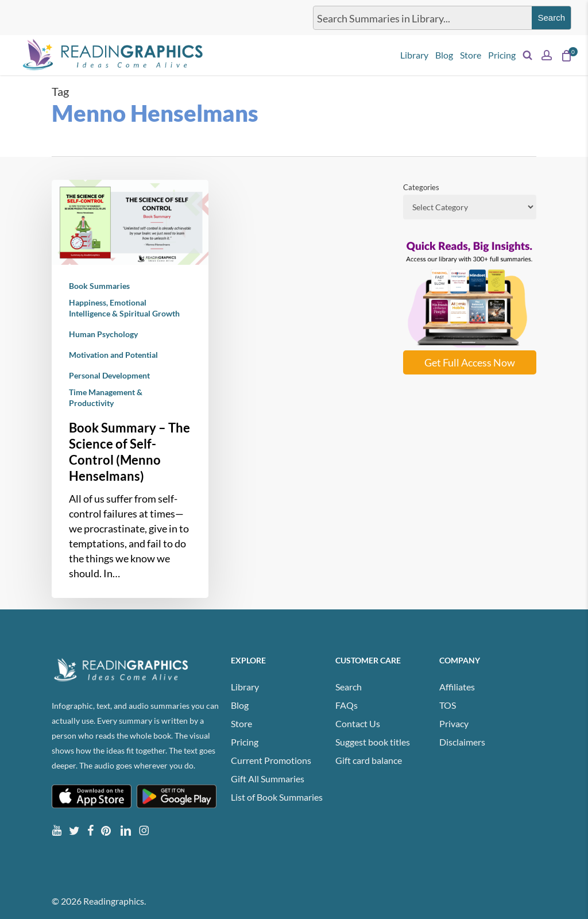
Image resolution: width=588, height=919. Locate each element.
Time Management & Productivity (106, 397)
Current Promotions (271, 760)
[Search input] (420, 18)
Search (349, 687)
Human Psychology (103, 334)
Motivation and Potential (113, 355)
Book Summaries (99, 286)
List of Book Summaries (277, 797)
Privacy (454, 723)
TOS (448, 705)
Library (245, 687)
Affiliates (457, 687)
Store (241, 723)
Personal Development (109, 375)
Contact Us (358, 723)
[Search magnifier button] (551, 18)
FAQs (347, 705)
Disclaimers (462, 742)
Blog (240, 705)
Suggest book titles (373, 742)
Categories (421, 187)
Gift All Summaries (268, 779)
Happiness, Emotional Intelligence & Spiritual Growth (124, 308)
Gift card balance (369, 760)
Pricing (245, 742)
